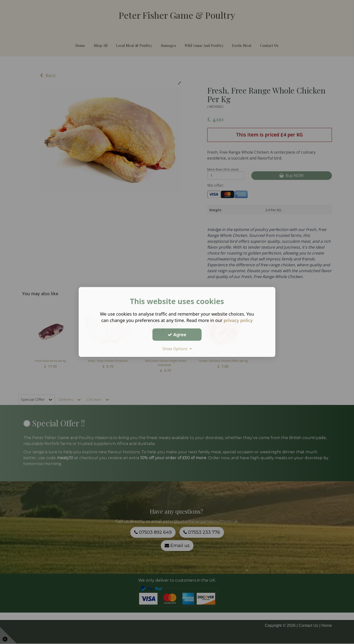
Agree (177, 335)
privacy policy (238, 320)
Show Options (177, 349)
